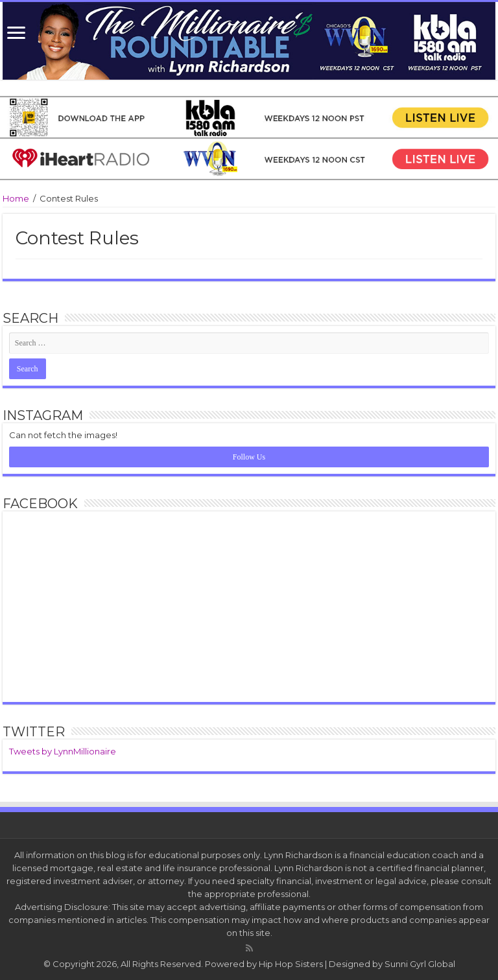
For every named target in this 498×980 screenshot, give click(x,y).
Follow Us (249, 457)
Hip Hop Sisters (291, 964)
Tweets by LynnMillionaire (63, 751)
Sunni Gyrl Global (420, 964)
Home (16, 198)
